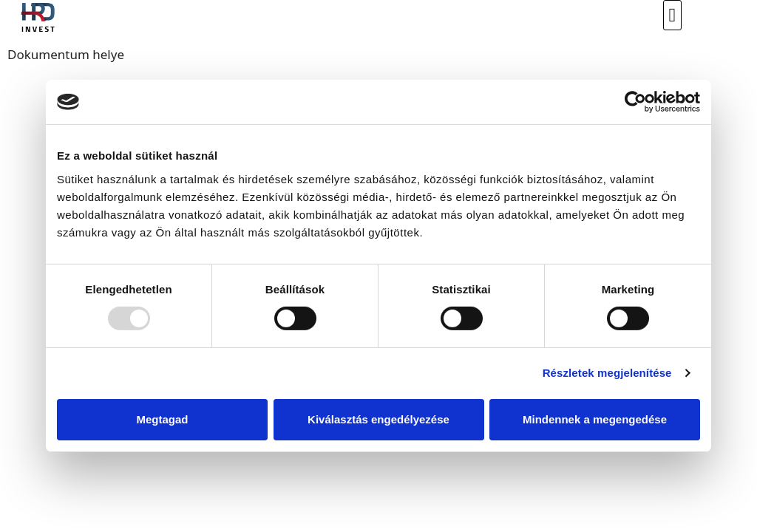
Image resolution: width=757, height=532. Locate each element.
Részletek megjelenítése (607, 373)
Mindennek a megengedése (595, 419)
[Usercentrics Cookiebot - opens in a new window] (635, 102)
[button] (672, 15)
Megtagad (162, 419)
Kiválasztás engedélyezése (378, 419)
